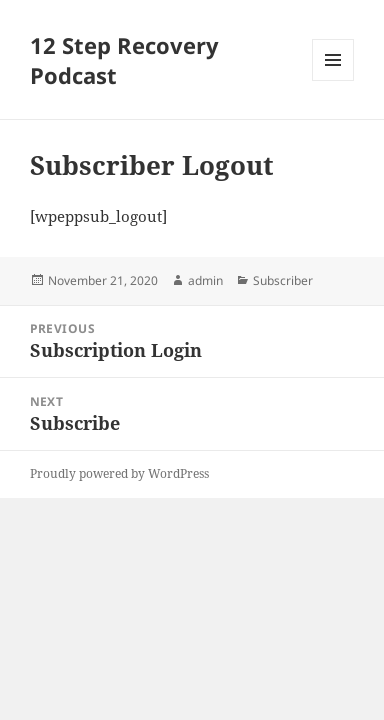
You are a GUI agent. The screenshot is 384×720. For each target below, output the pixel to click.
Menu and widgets (333, 80)
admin (205, 280)
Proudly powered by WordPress (119, 473)
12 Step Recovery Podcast (124, 60)
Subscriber (283, 280)
